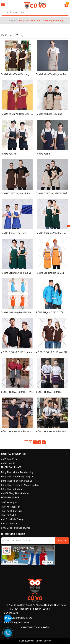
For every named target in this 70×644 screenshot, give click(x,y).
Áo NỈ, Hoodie (8, 463)
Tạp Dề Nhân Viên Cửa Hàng (15, 74)
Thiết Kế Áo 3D (9, 515)
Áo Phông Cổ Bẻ (9, 459)
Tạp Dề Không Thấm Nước (14, 233)
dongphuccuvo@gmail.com (18, 618)
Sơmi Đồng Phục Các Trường (16, 528)
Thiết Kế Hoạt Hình (11, 507)
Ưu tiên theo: (8, 35)
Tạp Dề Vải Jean (9, 154)
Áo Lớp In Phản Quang (12, 519)
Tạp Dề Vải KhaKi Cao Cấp (49, 114)
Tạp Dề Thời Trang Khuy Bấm (15, 193)
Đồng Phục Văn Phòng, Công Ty (17, 477)
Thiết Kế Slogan (9, 503)
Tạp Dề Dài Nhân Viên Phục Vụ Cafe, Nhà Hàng (24, 273)
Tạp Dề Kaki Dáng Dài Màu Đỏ (16, 312)
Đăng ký (62, 541)
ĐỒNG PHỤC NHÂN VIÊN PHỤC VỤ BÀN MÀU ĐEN (26, 432)
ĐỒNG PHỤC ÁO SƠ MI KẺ (49, 392)
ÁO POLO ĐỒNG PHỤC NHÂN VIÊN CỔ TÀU (22, 352)
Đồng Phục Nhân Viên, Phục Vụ (17, 481)
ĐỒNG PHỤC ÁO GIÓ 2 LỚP (50, 312)
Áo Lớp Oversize (9, 524)
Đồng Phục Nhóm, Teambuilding (17, 472)
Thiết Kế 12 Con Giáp (12, 511)
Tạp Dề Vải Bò (43, 154)
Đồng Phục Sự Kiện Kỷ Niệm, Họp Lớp (20, 485)
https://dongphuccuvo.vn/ (17, 622)
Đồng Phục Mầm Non (12, 489)
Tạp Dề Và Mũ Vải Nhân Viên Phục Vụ (20, 114)
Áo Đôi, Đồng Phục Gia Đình (15, 493)
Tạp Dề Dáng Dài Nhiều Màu (50, 273)
